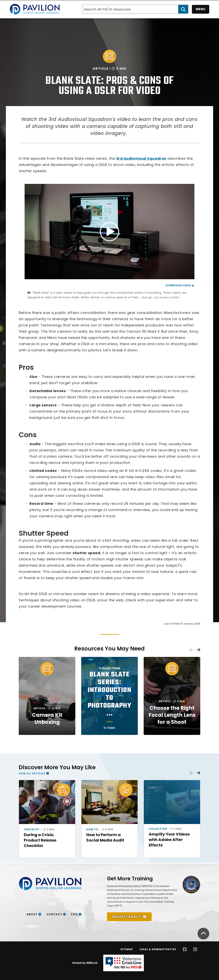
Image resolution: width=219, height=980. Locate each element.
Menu (201, 9)
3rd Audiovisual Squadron (141, 158)
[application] (109, 232)
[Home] (35, 9)
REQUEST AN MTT (127, 917)
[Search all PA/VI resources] (130, 9)
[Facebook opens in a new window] (185, 949)
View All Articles (32, 773)
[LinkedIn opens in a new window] (195, 949)
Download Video (180, 285)
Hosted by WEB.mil (85, 963)
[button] (109, 232)
